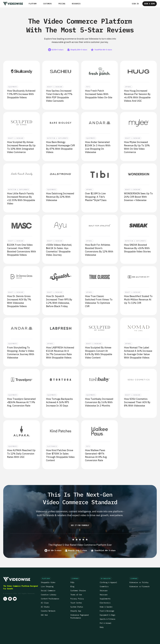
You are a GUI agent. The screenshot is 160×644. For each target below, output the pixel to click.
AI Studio (45, 607)
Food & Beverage (107, 611)
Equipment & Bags (107, 615)
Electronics (105, 603)
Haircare (104, 595)
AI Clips (45, 603)
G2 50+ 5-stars (55, 550)
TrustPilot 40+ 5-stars (105, 550)
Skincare (104, 591)
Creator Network (48, 611)
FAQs (72, 582)
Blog (72, 587)
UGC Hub (44, 615)
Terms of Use (76, 595)
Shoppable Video (48, 582)
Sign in (135, 4)
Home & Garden (106, 607)
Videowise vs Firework (139, 587)
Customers (47, 4)
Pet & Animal (106, 623)
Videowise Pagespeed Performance (80, 616)
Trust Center (76, 603)
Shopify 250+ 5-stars (77, 550)
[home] (13, 4)
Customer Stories (78, 591)
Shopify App (76, 611)
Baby (102, 627)
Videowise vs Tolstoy (139, 582)
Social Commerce (48, 591)
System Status (77, 607)
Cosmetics (104, 587)
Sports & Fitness (107, 619)
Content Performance (50, 599)
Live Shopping (47, 587)
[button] (33, 4)
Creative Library (49, 595)
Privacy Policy (77, 599)
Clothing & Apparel (108, 582)
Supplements (105, 599)
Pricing (62, 4)
